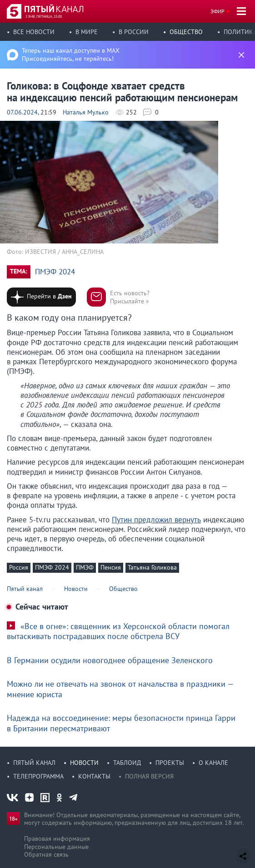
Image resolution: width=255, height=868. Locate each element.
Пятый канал (34, 763)
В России (134, 32)
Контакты (94, 776)
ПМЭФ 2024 (55, 272)
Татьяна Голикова (152, 567)
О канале (213, 763)
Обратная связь (46, 854)
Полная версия (149, 776)
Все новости (34, 32)
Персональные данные (56, 847)
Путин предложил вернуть (156, 520)
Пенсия (111, 567)
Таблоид (127, 763)
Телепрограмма (38, 776)
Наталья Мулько (86, 112)
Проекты (170, 763)
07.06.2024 (22, 112)
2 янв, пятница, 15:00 (44, 16)
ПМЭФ (85, 567)
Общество (186, 32)
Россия (19, 567)
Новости (84, 763)
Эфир (217, 11)
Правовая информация (57, 838)
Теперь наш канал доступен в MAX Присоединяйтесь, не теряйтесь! (71, 55)
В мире (87, 32)
